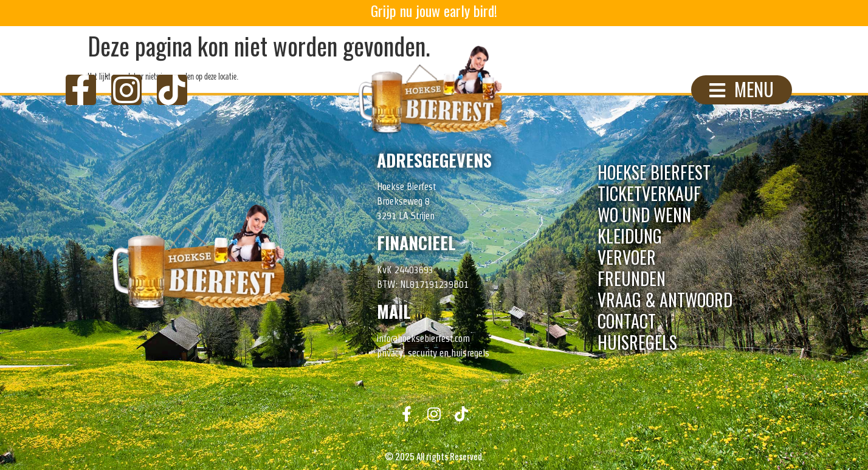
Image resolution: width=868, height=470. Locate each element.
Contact (627, 321)
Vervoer (627, 257)
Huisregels (637, 342)
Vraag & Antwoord (665, 300)
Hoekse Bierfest (654, 172)
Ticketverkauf (649, 193)
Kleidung (630, 236)
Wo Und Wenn (644, 215)
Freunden (632, 278)
